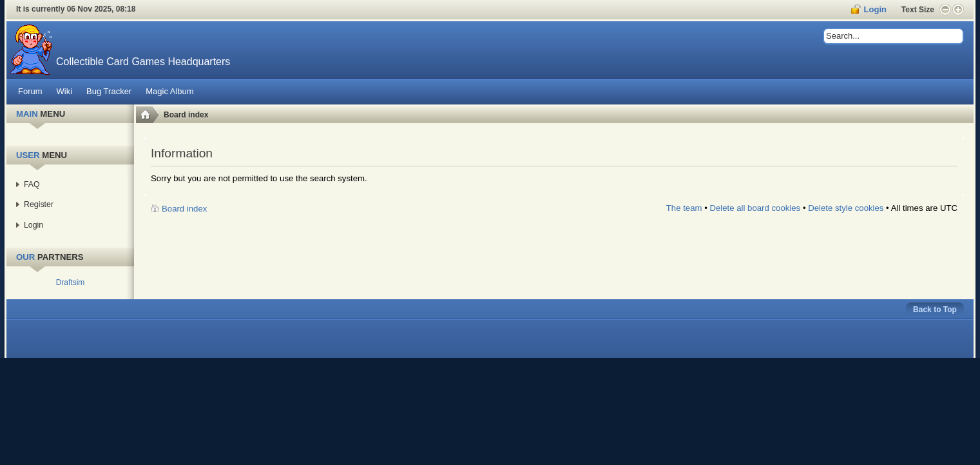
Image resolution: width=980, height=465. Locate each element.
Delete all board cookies (755, 208)
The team (684, 208)
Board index (186, 115)
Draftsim (71, 282)
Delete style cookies (846, 208)
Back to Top (935, 310)
